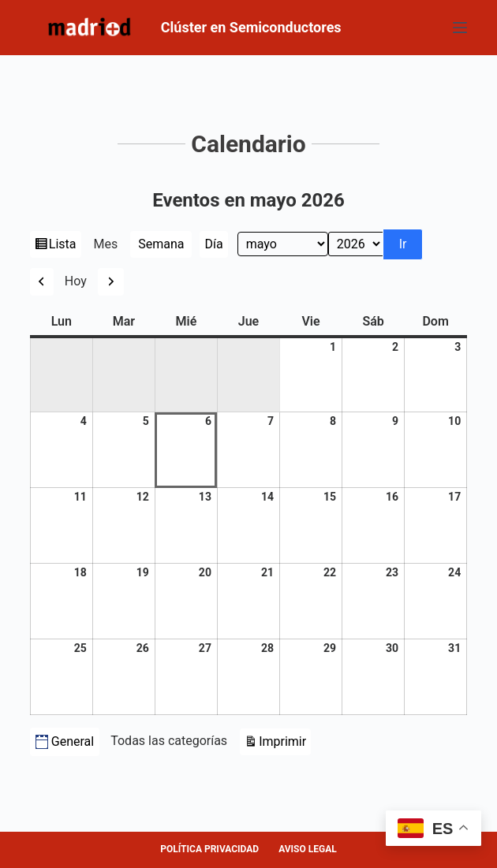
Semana (161, 244)
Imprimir (285, 740)
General (65, 741)
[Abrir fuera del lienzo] (460, 28)
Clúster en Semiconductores (251, 27)
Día (213, 244)
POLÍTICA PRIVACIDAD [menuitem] (209, 849)
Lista (64, 246)
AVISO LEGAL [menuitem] (308, 849)
